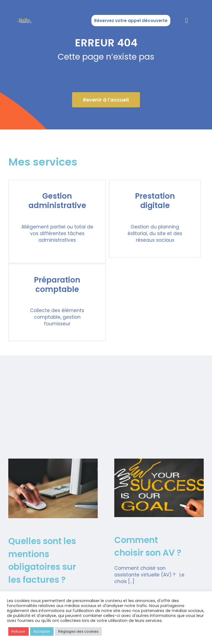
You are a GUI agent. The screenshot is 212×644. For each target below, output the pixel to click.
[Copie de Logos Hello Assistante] (25, 19)
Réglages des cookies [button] (78, 631)
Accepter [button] (42, 631)
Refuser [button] (18, 631)
